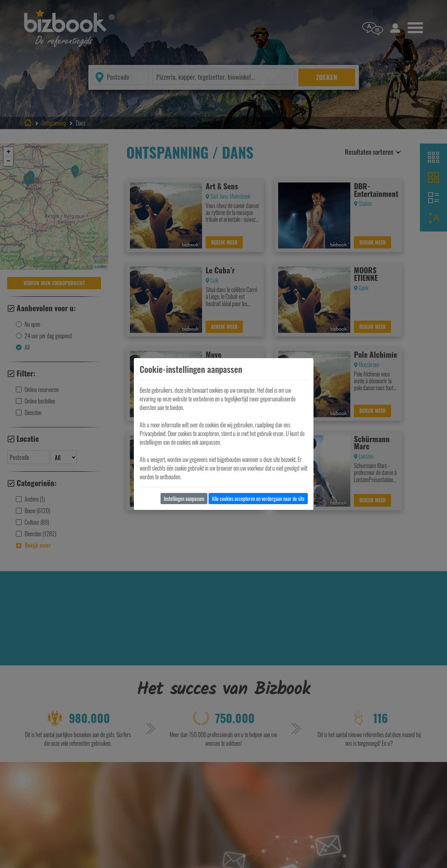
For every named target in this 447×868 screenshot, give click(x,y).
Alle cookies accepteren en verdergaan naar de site (258, 499)
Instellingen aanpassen (184, 499)
